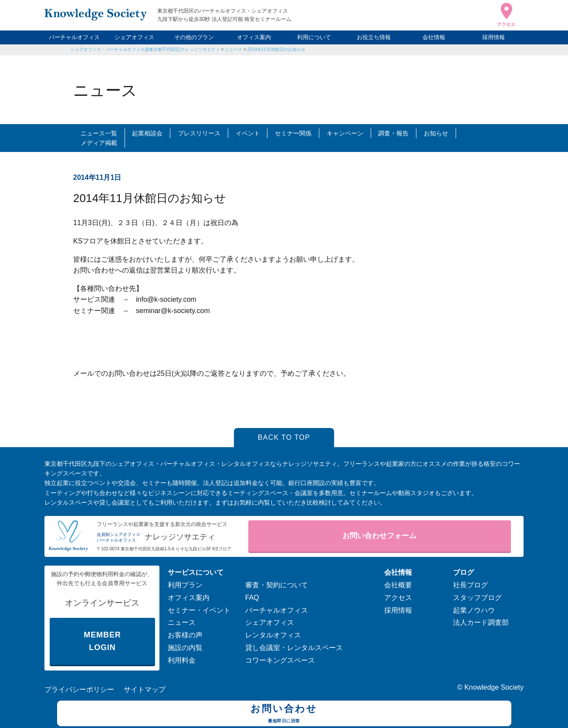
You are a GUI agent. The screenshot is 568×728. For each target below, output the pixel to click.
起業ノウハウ (474, 610)
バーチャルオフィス (74, 37)
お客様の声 (185, 635)
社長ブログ (470, 585)
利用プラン (185, 585)
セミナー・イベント (199, 610)
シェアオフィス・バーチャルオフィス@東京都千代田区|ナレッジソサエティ (145, 49)
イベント (248, 133)
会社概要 (398, 585)
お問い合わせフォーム (379, 536)
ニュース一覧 (99, 133)
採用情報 (494, 37)
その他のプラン (194, 37)
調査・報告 (393, 133)
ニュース (182, 622)
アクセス (398, 598)
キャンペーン (345, 133)
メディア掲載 (99, 143)
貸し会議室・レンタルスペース (294, 648)
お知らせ (436, 133)
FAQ (252, 598)
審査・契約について (277, 585)
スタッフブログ (477, 598)
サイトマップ (145, 689)
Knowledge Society (494, 687)
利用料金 (182, 660)
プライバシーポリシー (79, 689)
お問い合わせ (284, 715)
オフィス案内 (254, 37)
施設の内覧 (185, 648)
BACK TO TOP (284, 437)
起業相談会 (147, 133)
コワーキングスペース (280, 660)
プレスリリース (199, 133)
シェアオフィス (134, 37)
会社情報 (434, 37)
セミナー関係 (293, 133)
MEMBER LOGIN (102, 641)
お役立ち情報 (374, 37)
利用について (314, 37)
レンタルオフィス (273, 635)
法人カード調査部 (481, 622)
